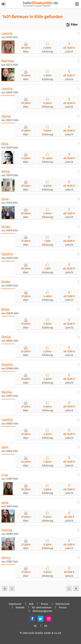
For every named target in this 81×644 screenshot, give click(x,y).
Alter (26, 52)
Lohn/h (69, 52)
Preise (45, 604)
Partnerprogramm (42, 611)
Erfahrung (47, 52)
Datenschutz (63, 604)
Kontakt (20, 608)
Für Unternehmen (42, 608)
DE (35, 626)
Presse (63, 608)
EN (46, 626)
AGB (31, 604)
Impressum (15, 604)
